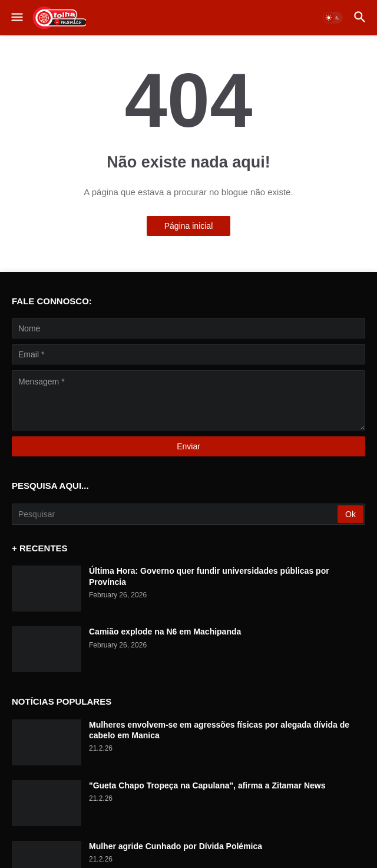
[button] (16, 18)
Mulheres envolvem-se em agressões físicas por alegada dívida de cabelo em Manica (219, 730)
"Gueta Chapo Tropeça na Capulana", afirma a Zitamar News (207, 785)
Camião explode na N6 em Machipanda (165, 632)
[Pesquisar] (176, 514)
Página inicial (189, 226)
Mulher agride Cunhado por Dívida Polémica (176, 846)
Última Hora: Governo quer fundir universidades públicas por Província (209, 576)
